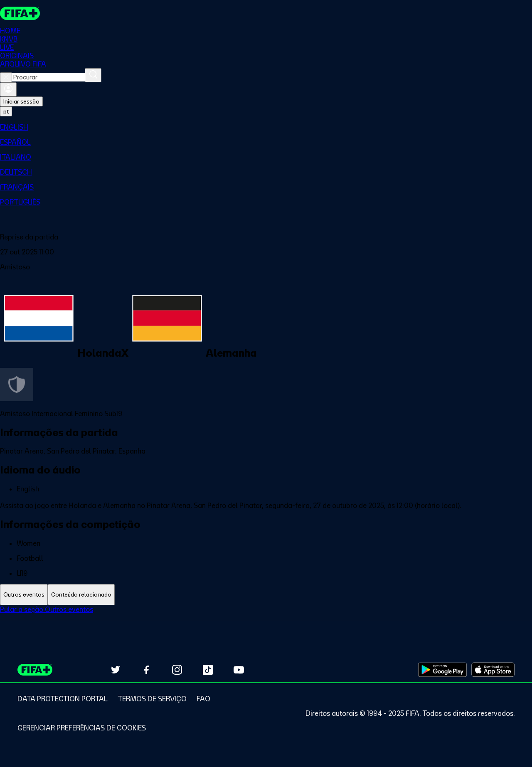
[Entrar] (8, 89)
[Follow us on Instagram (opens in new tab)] (177, 670)
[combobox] (48, 77)
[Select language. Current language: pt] (6, 111)
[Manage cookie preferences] (82, 728)
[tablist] (266, 595)
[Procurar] (93, 75)
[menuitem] (266, 127)
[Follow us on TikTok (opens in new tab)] (208, 670)
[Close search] (6, 77)
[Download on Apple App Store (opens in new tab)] (493, 670)
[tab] (24, 595)
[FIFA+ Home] (20, 13)
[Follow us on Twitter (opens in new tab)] (116, 670)
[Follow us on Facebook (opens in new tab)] (146, 670)
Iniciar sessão (21, 101)
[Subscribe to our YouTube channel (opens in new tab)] (239, 670)
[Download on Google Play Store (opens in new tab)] (442, 670)
